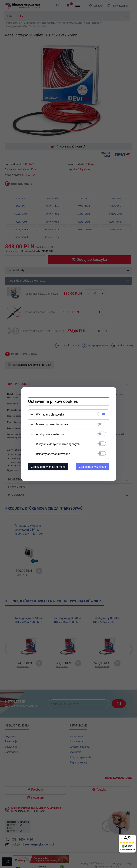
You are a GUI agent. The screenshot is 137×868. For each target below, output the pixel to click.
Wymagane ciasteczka (50, 415)
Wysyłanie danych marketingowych (58, 444)
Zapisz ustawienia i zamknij (48, 467)
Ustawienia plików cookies (53, 401)
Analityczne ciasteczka (50, 434)
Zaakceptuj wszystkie (92, 467)
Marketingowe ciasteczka (52, 424)
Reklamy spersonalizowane (53, 454)
